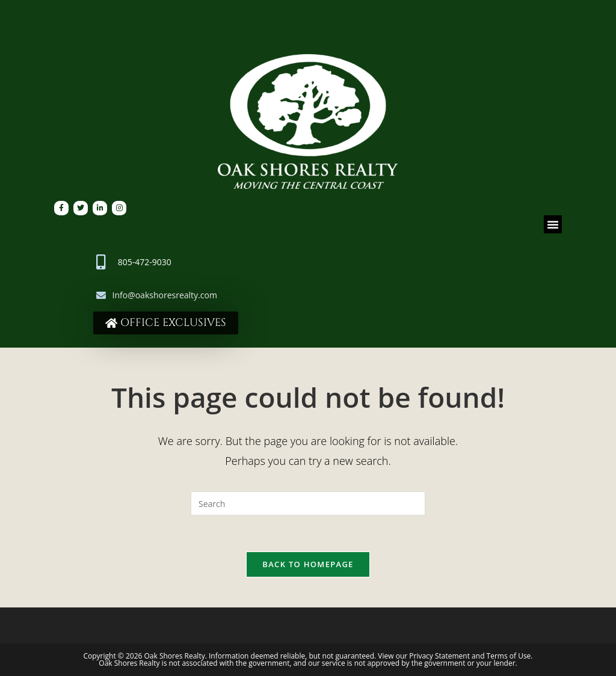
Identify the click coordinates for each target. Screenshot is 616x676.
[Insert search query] (308, 503)
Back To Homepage (308, 564)
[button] (553, 224)
